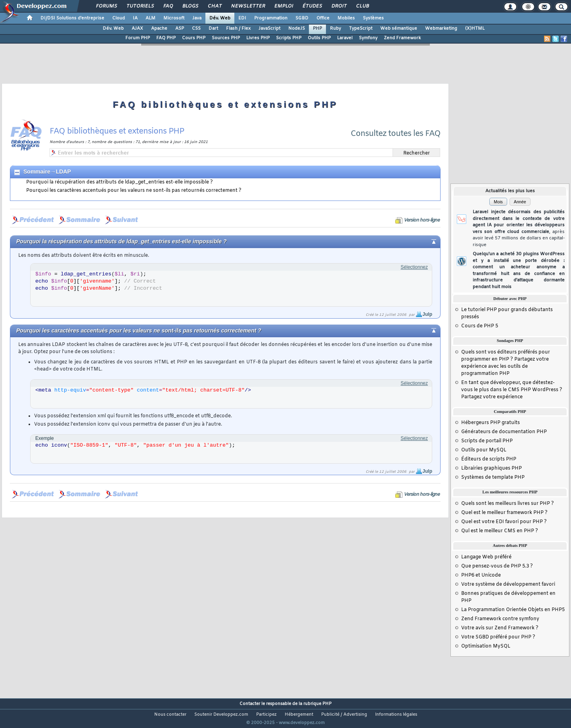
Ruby (335, 29)
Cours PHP (194, 38)
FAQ (168, 6)
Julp (427, 314)
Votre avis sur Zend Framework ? (500, 628)
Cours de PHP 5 (480, 326)
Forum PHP (138, 38)
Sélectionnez (414, 267)
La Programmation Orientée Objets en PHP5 (513, 610)
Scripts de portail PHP (487, 441)
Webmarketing (441, 29)
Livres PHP (258, 38)
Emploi (283, 6)
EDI (242, 18)
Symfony (368, 38)
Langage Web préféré (486, 557)
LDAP (63, 172)
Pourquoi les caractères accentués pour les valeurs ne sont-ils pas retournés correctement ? (134, 191)
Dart (213, 29)
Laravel (345, 38)
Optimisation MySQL (486, 646)
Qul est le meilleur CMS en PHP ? (500, 531)
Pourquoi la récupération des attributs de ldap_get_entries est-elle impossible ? (120, 182)
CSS (196, 29)
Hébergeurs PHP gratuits (491, 423)
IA (135, 18)
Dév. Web (220, 18)
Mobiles (346, 18)
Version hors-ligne (422, 220)
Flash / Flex (238, 29)
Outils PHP (319, 38)
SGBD (302, 18)
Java (197, 18)
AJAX (137, 29)
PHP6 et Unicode (481, 575)
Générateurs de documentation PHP (504, 432)
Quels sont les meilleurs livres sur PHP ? (508, 504)
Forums (106, 6)
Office (323, 18)
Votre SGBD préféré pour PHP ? (498, 637)
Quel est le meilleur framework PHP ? (504, 513)
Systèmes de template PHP (493, 478)
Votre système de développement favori (508, 585)
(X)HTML (475, 29)
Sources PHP (226, 38)
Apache (159, 29)
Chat (214, 6)
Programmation (271, 18)
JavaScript (269, 29)
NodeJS (297, 29)
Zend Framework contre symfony (500, 619)
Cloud (119, 18)
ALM (150, 18)
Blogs (190, 6)
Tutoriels (140, 6)
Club (362, 6)
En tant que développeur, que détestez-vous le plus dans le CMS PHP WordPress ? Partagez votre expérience (512, 390)
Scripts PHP (289, 38)
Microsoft (174, 18)
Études (312, 6)
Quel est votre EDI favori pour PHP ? (504, 522)
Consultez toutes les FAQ (396, 134)
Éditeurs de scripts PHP (489, 459)
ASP (180, 29)
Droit (339, 6)
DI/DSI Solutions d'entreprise (72, 18)
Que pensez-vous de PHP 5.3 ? (497, 566)
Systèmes (373, 18)
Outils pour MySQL (484, 450)
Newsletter (248, 6)
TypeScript (361, 29)
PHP (317, 29)
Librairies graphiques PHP (491, 468)
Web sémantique (399, 29)
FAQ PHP (166, 38)
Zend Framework (402, 38)
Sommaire (37, 172)
